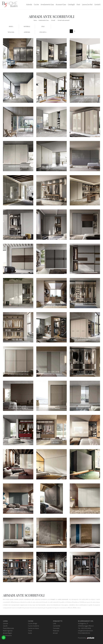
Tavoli (30, 631)
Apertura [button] (27, 32)
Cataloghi (71, 4)
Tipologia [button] (11, 32)
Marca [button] (11, 26)
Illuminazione (7, 635)
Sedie (30, 633)
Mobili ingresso (8, 631)
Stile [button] (43, 26)
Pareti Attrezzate (8, 628)
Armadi (53, 20)
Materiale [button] (27, 26)
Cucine (36, 4)
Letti (54, 623)
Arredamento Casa (47, 4)
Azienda (29, 4)
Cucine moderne (33, 626)
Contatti (97, 4)
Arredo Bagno (7, 633)
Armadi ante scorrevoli (64, 20)
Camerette (57, 626)
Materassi (56, 631)
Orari (78, 4)
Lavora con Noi (87, 4)
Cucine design (33, 623)
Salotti (5, 626)
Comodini (56, 628)
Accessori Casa (61, 4)
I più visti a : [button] (43, 32)
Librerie (5, 623)
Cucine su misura (33, 628)
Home (35, 20)
